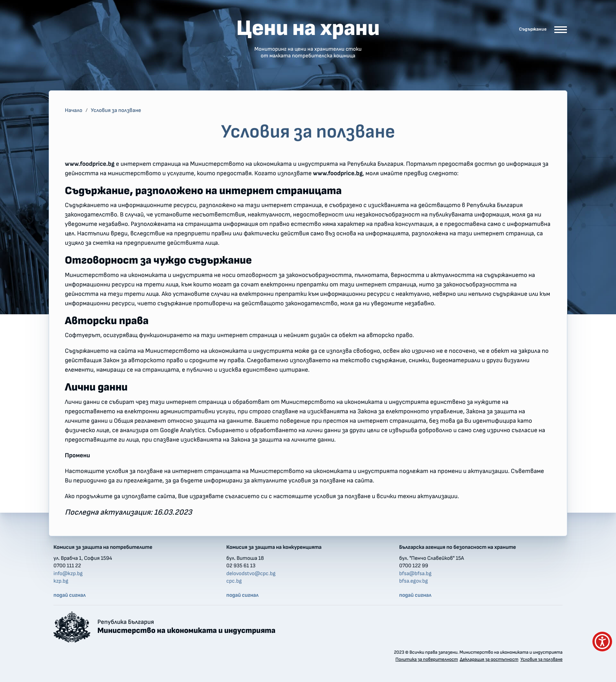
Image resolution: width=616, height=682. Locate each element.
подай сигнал (70, 595)
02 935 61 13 (241, 566)
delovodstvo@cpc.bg (251, 574)
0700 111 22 (67, 566)
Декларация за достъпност (489, 660)
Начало (74, 110)
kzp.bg (61, 581)
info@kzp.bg (68, 574)
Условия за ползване (116, 110)
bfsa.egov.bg (413, 581)
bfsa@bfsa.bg (415, 574)
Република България (186, 627)
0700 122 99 (414, 566)
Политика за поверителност (427, 660)
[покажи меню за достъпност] (602, 642)
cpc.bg (234, 581)
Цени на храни (308, 38)
